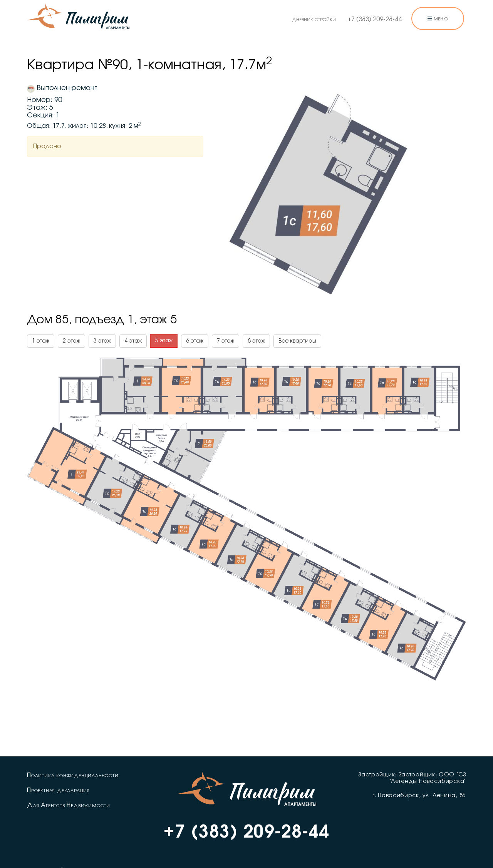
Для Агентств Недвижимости (69, 805)
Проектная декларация (58, 790)
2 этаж (71, 341)
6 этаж (195, 341)
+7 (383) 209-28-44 (375, 19)
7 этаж (226, 341)
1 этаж (41, 341)
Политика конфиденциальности (73, 775)
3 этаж (102, 341)
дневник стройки (314, 19)
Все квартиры (297, 341)
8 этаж (256, 341)
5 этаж (164, 341)
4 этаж (133, 341)
